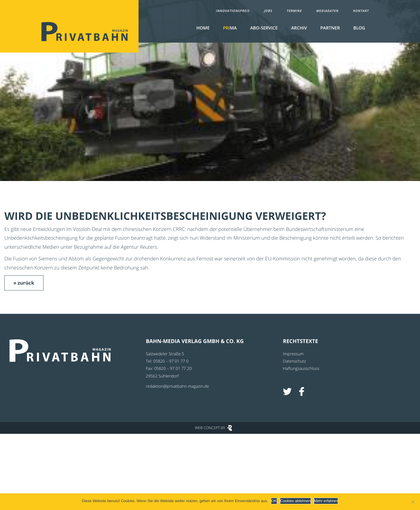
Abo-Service (264, 28)
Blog (359, 28)
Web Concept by (210, 428)
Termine (294, 11)
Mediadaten (328, 11)
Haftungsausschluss (301, 369)
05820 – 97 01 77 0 (171, 361)
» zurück (24, 283)
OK (274, 501)
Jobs (268, 11)
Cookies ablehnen (295, 501)
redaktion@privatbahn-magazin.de (177, 386)
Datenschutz (294, 361)
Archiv (299, 28)
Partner (330, 28)
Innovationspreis (233, 11)
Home (203, 28)
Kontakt (361, 11)
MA (230, 28)
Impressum (293, 354)
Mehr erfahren (326, 501)
